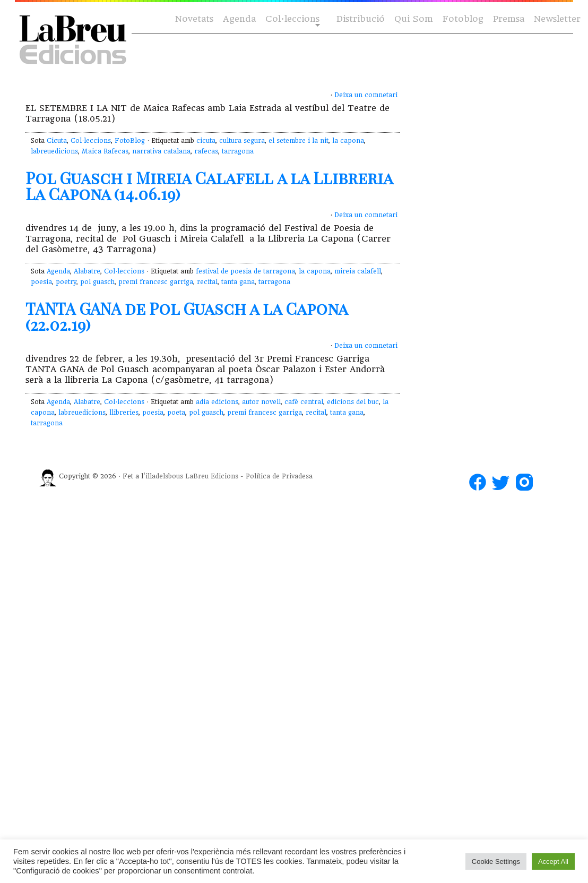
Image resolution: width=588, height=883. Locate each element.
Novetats (194, 19)
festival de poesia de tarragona (245, 271)
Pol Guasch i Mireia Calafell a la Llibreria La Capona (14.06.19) (209, 186)
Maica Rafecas (105, 151)
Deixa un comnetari (366, 95)
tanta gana (238, 282)
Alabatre (87, 271)
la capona (348, 141)
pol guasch (97, 282)
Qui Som (414, 19)
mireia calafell (358, 271)
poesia (41, 282)
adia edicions (217, 402)
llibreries (124, 413)
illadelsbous (164, 476)
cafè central (304, 402)
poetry (66, 282)
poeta (176, 413)
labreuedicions (54, 151)
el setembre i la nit (299, 141)
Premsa (509, 19)
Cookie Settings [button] (496, 861)
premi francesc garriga (156, 282)
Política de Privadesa (279, 476)
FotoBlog (130, 141)
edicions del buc (353, 402)
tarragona (238, 151)
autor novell (261, 402)
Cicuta (57, 141)
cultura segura (242, 141)
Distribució (361, 19)
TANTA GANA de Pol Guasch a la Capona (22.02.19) (187, 316)
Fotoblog (463, 19)
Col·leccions (292, 19)
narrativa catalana (161, 151)
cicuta (206, 141)
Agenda (239, 19)
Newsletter (557, 19)
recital (207, 282)
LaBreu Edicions (212, 476)
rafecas (206, 151)
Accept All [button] (553, 861)
